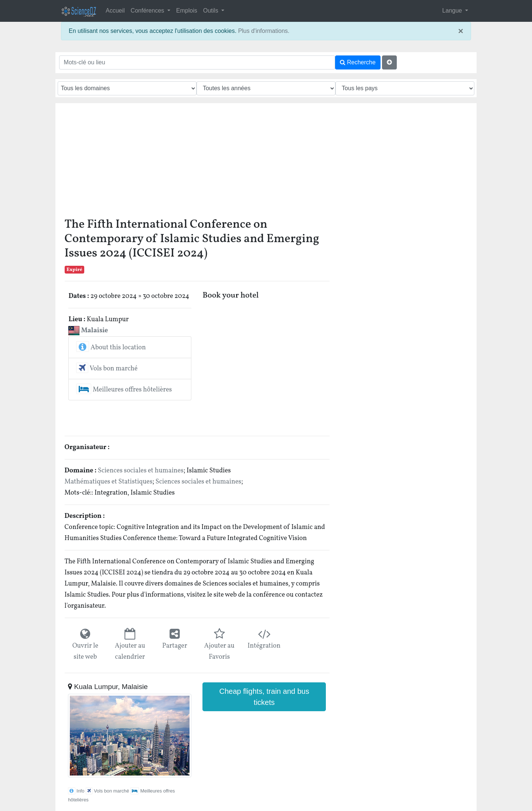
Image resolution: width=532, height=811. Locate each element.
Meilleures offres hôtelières (124, 390)
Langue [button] (453, 11)
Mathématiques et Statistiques (109, 482)
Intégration (264, 646)
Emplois (187, 11)
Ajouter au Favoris (219, 651)
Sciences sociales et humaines (141, 471)
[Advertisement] (266, 162)
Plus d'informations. (264, 31)
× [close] (461, 31)
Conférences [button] (148, 11)
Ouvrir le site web (85, 651)
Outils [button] (212, 11)
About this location (111, 348)
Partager (175, 646)
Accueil (115, 11)
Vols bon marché (107, 369)
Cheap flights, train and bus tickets (264, 697)
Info (76, 791)
